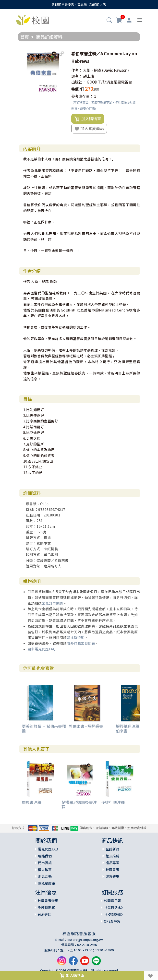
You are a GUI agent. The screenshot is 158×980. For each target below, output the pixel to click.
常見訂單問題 (53, 603)
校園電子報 (112, 901)
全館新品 (112, 849)
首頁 (25, 37)
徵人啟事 (45, 870)
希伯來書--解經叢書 (86, 726)
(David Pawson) (115, 70)
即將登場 (112, 876)
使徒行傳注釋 (113, 802)
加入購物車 (88, 119)
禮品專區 (112, 863)
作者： (77, 70)
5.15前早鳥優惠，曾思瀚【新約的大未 (79, 4)
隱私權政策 (47, 883)
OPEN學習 (112, 921)
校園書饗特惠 (48, 901)
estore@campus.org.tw (85, 939)
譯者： (77, 76)
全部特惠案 (46, 908)
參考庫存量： (82, 96)
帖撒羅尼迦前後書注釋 (79, 805)
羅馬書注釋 (32, 802)
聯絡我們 (45, 856)
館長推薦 (112, 856)
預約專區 (45, 914)
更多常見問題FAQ (42, 649)
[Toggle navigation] (140, 20)
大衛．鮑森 (92, 70)
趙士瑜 (89, 76)
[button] (109, 21)
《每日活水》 (114, 908)
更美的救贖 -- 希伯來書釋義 (44, 728)
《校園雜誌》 (114, 914)
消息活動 (45, 876)
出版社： (79, 82)
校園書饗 (112, 870)
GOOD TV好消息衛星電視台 (109, 82)
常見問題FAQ (48, 849)
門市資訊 (45, 863)
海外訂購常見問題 (81, 643)
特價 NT (78, 89)
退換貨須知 (76, 637)
